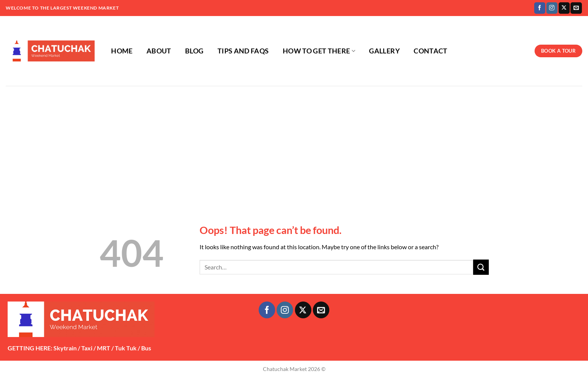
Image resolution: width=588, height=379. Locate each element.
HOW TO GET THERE (319, 51)
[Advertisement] (294, 143)
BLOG (194, 51)
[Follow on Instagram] (552, 8)
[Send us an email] (576, 8)
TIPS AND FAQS (243, 51)
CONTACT (430, 51)
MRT (104, 348)
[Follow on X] (564, 8)
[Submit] (481, 267)
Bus (146, 348)
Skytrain (65, 348)
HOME (122, 51)
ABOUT (159, 51)
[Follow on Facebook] (540, 8)
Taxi (87, 348)
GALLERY (384, 51)
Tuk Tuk (126, 348)
